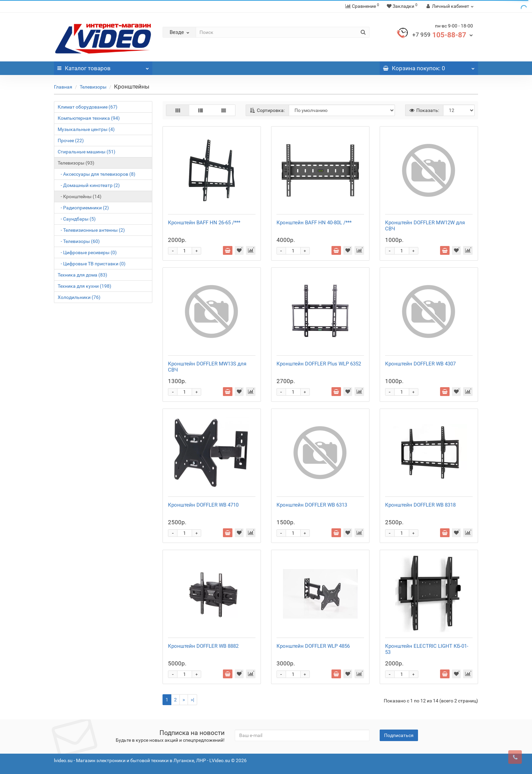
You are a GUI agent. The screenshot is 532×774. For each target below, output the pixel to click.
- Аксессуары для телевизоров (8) (97, 174)
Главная (63, 87)
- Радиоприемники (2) (83, 208)
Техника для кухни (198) (84, 286)
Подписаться (399, 735)
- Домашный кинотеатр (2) (89, 185)
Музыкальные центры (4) (86, 129)
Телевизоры (93, 87)
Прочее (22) (71, 140)
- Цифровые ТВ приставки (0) (92, 264)
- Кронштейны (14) (80, 196)
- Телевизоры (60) (79, 241)
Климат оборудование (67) (88, 107)
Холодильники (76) (79, 297)
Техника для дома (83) (82, 275)
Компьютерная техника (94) (89, 118)
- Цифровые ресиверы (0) (87, 252)
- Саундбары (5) (77, 219)
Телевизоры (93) (76, 163)
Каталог (103, 67)
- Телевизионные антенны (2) (91, 230)
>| (192, 700)
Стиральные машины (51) (87, 152)
